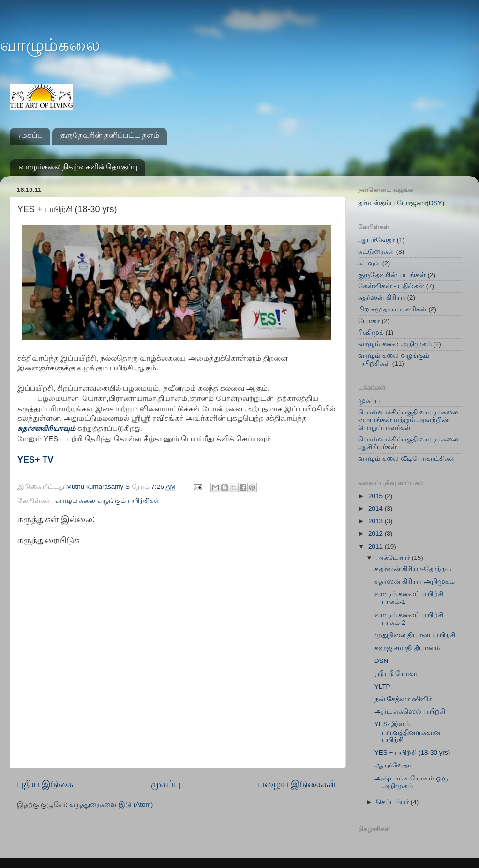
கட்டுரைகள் (376, 252)
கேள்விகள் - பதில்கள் (391, 286)
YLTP (382, 686)
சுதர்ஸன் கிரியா (382, 298)
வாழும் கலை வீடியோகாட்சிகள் (407, 459)
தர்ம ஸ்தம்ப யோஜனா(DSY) (401, 203)
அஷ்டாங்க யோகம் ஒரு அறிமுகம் (412, 782)
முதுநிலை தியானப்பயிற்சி (415, 635)
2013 (376, 521)
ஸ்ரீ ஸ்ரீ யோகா (396, 673)
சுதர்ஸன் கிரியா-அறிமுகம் (415, 581)
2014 (376, 508)
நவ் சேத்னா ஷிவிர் (403, 699)
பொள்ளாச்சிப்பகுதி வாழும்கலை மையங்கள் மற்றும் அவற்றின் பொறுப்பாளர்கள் (408, 420)
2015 (376, 496)
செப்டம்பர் (393, 802)
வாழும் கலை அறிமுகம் (395, 344)
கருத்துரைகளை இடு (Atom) (111, 804)
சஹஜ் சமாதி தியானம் (408, 648)
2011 (376, 547)
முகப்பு (31, 135)
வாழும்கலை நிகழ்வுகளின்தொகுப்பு (78, 167)
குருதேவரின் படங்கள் (392, 275)
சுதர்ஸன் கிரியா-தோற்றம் (413, 569)
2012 (376, 534)
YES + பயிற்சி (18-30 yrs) (412, 753)
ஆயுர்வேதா (376, 240)
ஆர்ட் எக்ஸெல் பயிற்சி (410, 712)
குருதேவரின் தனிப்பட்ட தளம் (109, 135)
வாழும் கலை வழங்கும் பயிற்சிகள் (108, 501)
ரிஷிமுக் (371, 332)
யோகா (369, 321)
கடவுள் (369, 263)
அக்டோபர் (394, 558)
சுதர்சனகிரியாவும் (47, 428)
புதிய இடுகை (45, 784)
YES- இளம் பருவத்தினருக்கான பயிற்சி (408, 732)
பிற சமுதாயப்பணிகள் (392, 309)
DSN (382, 661)
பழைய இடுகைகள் (297, 784)
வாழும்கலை (50, 45)
